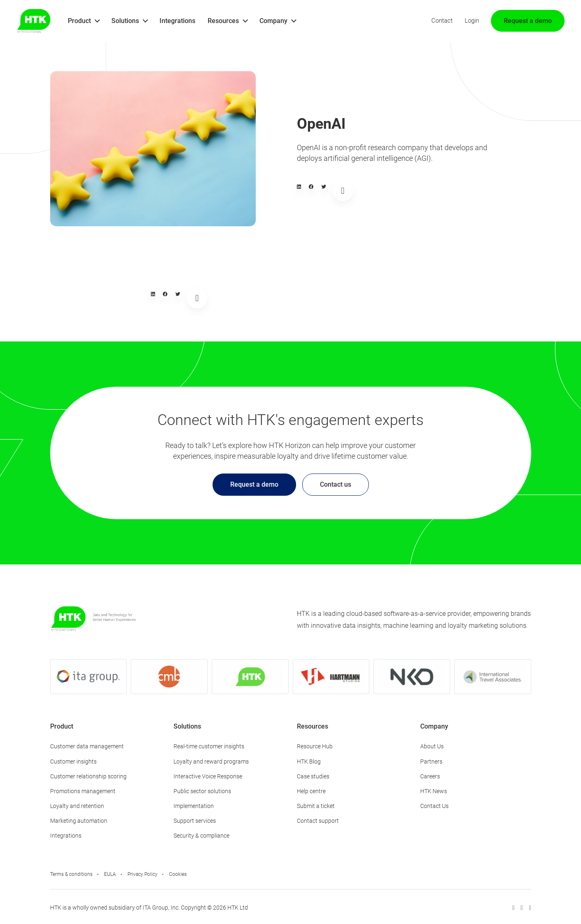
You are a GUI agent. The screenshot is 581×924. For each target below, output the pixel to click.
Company (273, 21)
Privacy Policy (142, 874)
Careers (430, 776)
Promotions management (83, 791)
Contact (442, 21)
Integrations (177, 21)
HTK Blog (309, 761)
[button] (299, 187)
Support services (195, 821)
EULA (110, 874)
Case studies (313, 776)
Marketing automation (79, 821)
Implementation (194, 806)
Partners (431, 761)
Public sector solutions (202, 791)
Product (79, 21)
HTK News (434, 791)
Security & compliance (201, 836)
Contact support (318, 821)
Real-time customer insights (209, 746)
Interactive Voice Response (208, 776)
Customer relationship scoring (88, 776)
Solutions (125, 21)
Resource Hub (315, 746)
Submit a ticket (316, 806)
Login (472, 21)
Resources (223, 21)
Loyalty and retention (77, 806)
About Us (432, 746)
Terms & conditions (71, 874)
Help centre (311, 791)
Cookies (178, 874)
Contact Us (434, 806)
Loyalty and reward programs (211, 761)
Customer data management (87, 746)
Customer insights (73, 761)
